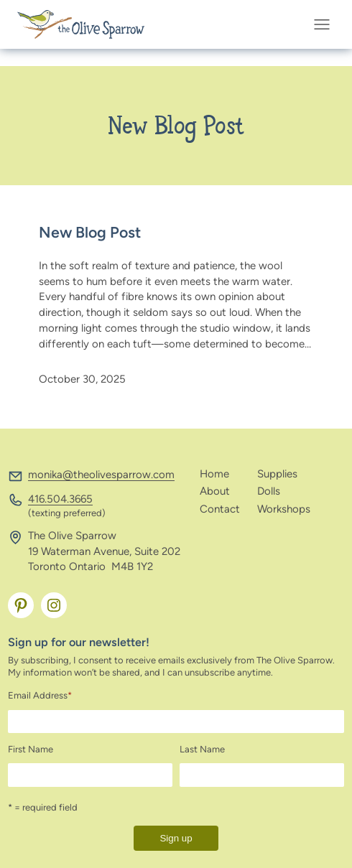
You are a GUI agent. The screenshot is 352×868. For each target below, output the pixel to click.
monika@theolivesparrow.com (101, 475)
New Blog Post (90, 233)
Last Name (202, 749)
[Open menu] (326, 24)
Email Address (40, 695)
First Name (31, 749)
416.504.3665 (60, 499)
